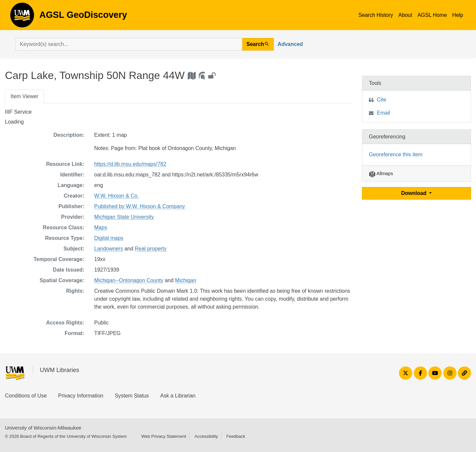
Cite (381, 100)
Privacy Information (81, 396)
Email (383, 113)
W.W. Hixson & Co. (117, 196)
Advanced (290, 44)
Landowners (109, 249)
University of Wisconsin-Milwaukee (43, 428)
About (405, 15)
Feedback (236, 436)
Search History (376, 15)
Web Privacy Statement (164, 436)
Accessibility (206, 436)
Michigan (186, 280)
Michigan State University (124, 217)
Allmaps (381, 173)
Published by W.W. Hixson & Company (140, 206)
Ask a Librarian (178, 396)
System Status (132, 396)
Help (458, 15)
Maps (101, 227)
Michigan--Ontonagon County (129, 280)
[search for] (129, 44)
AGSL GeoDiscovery (22, 17)
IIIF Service (18, 112)
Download (415, 193)
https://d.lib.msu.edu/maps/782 (130, 164)
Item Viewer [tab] (24, 96)
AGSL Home (432, 15)
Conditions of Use (26, 396)
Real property (151, 249)
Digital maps (109, 238)
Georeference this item (396, 154)
